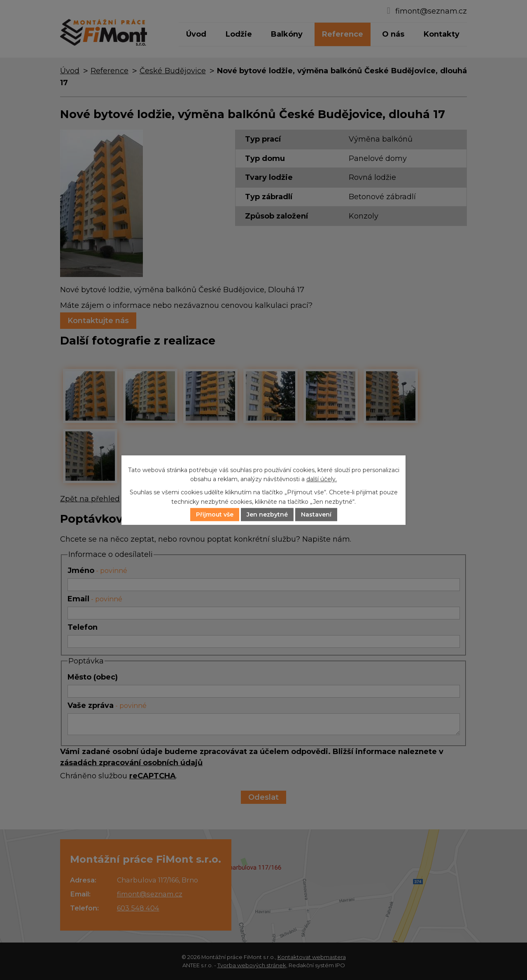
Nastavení (316, 514)
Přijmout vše (215, 514)
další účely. (322, 479)
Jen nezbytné (267, 514)
